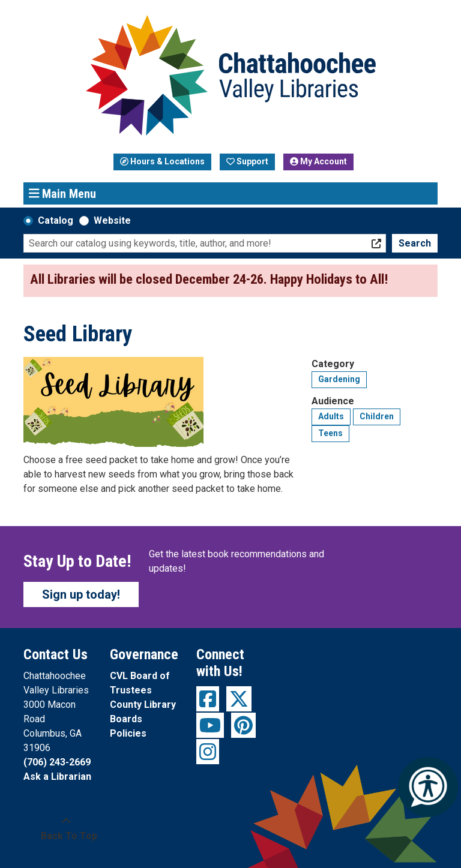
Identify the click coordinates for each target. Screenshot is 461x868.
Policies (128, 733)
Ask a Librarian (57, 777)
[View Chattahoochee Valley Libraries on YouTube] (210, 725)
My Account (318, 161)
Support (247, 161)
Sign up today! (81, 594)
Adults (331, 416)
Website (112, 220)
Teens (330, 433)
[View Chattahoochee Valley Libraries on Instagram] (208, 752)
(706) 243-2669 (57, 762)
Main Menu (63, 193)
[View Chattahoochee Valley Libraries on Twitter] (239, 699)
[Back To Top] (66, 829)
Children (377, 416)
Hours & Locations (162, 161)
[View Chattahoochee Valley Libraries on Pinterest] (243, 725)
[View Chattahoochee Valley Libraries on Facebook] (208, 699)
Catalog (56, 220)
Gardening (339, 379)
